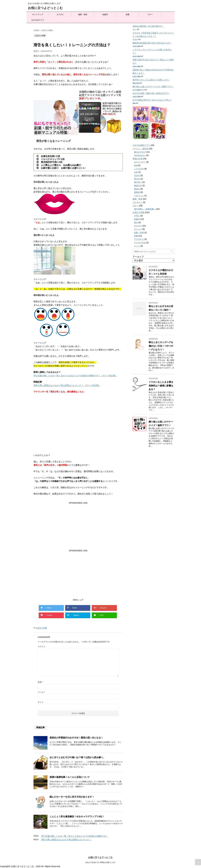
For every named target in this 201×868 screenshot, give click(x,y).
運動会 (137, 192)
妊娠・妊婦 (139, 232)
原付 (136, 222)
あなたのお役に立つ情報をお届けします (100, 863)
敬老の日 (138, 186)
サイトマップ (38, 14)
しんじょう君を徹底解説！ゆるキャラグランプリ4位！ (77, 816)
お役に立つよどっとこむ (45, 8)
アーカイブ (138, 257)
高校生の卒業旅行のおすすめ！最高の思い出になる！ (76, 738)
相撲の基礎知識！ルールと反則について (70, 777)
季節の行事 (136, 83)
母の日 (137, 179)
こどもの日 (139, 169)
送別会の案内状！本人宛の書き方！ (148, 26)
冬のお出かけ (140, 155)
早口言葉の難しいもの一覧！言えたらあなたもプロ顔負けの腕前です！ (75, 836)
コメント (42, 646)
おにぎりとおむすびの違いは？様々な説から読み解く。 (77, 757)
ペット (137, 246)
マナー (150, 14)
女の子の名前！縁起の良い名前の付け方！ (151, 93)
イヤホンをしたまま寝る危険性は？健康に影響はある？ (161, 386)
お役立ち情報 (41, 628)
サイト (41, 702)
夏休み (137, 189)
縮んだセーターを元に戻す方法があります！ (72, 797)
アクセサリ (139, 239)
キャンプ (138, 229)
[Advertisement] (78, 524)
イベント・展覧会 (140, 149)
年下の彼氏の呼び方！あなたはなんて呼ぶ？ (152, 100)
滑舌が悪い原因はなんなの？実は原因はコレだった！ (66, 840)
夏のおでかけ (140, 152)
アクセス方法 (140, 243)
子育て (137, 216)
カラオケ (60, 14)
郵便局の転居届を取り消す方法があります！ (152, 43)
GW (136, 165)
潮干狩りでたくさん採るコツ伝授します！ (151, 80)
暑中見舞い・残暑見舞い (145, 209)
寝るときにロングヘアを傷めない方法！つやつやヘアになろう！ (161, 346)
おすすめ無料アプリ (138, 90)
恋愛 (128, 14)
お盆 (136, 172)
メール (41, 692)
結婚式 (105, 14)
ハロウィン (139, 196)
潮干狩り (138, 182)
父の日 (137, 175)
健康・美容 (83, 14)
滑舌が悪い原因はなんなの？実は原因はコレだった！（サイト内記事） (67, 385)
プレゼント (137, 202)
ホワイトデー (140, 162)
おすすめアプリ (38, 20)
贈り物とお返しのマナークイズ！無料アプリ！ (153, 87)
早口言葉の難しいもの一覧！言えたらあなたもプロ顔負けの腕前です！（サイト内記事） (75, 376)
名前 (40, 682)
